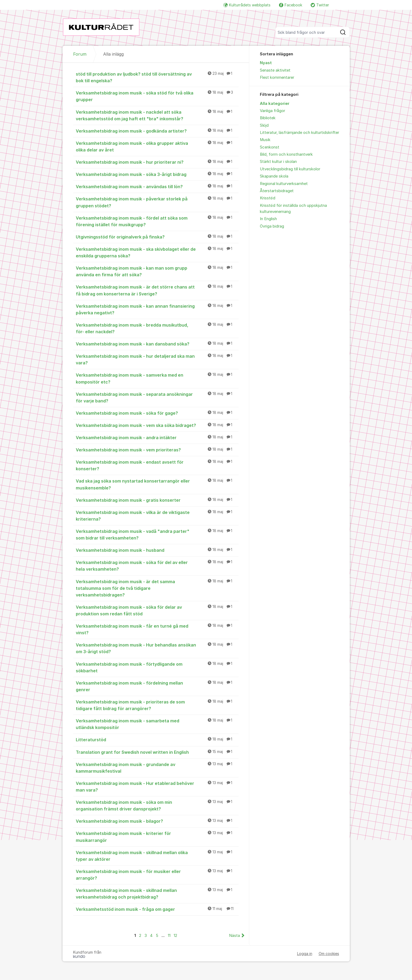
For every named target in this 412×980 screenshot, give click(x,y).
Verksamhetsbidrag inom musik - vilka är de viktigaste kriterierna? (157, 515)
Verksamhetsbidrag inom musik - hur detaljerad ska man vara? (157, 359)
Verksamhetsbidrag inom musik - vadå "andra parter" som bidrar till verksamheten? (157, 534)
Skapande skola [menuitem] (274, 176)
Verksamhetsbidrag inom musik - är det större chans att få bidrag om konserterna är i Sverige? (157, 290)
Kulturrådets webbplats (247, 5)
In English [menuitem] (268, 219)
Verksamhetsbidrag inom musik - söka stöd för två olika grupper (157, 96)
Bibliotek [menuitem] (268, 118)
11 (169, 936)
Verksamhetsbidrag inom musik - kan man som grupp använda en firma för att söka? (157, 271)
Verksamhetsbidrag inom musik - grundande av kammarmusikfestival (157, 767)
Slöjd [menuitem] (264, 125)
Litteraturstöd (157, 739)
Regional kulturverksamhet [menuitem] (284, 184)
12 (175, 936)
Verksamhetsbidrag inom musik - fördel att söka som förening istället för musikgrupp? (157, 221)
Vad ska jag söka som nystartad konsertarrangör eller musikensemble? (157, 484)
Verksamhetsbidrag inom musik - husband (157, 550)
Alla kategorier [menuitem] (275, 104)
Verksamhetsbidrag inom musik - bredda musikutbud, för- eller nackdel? (157, 328)
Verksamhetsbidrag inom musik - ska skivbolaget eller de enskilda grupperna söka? (157, 252)
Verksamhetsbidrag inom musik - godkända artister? (157, 131)
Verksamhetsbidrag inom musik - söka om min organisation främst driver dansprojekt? (157, 805)
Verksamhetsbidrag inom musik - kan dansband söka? (157, 344)
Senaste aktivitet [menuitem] (275, 70)
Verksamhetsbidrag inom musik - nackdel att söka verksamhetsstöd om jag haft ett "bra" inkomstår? (157, 115)
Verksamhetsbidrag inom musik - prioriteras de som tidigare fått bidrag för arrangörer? (157, 705)
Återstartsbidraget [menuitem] (277, 191)
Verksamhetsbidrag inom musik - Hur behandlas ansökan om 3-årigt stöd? (157, 648)
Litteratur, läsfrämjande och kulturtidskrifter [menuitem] (299, 133)
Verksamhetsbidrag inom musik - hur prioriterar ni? (157, 162)
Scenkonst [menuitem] (270, 147)
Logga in (305, 954)
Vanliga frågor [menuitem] (272, 111)
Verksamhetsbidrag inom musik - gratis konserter (157, 500)
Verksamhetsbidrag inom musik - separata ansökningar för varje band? (157, 397)
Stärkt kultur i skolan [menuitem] (278, 162)
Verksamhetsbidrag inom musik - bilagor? (157, 821)
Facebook (291, 5)
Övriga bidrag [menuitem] (272, 226)
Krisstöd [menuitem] (268, 198)
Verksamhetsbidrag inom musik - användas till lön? (157, 186)
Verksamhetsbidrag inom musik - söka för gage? (157, 413)
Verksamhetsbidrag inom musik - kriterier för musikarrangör (157, 836)
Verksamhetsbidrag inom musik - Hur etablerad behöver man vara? (157, 786)
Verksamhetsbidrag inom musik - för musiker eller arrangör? (157, 874)
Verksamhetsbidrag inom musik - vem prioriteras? (157, 450)
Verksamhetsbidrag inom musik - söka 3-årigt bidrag (157, 174)
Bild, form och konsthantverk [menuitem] (286, 154)
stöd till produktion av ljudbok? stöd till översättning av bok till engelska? (157, 77)
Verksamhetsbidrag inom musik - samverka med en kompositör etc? (157, 378)
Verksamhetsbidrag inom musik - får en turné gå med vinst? (157, 629)
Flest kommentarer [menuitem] (277, 77)
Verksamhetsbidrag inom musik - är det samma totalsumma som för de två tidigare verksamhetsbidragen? (157, 588)
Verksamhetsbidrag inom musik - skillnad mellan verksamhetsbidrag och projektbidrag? (157, 893)
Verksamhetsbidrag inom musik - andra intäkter (157, 437)
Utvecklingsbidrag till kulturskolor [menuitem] (290, 169)
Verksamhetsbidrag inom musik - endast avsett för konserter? (157, 465)
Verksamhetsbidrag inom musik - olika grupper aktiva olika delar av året (157, 146)
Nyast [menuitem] (266, 63)
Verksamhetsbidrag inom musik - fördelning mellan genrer (157, 686)
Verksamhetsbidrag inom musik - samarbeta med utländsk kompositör (157, 724)
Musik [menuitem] (265, 140)
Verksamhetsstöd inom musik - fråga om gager (157, 909)
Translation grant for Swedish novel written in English (157, 752)
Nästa (234, 936)
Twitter (320, 5)
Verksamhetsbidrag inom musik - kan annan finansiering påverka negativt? (157, 309)
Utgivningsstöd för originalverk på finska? (157, 237)
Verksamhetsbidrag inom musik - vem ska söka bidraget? (157, 425)
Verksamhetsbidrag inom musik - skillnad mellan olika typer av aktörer (157, 856)
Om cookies (329, 954)
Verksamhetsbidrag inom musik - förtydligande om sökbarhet (157, 667)
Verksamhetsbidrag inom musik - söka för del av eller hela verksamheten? (157, 565)
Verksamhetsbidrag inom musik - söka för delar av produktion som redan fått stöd (157, 610)
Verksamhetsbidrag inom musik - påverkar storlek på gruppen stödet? (157, 202)
